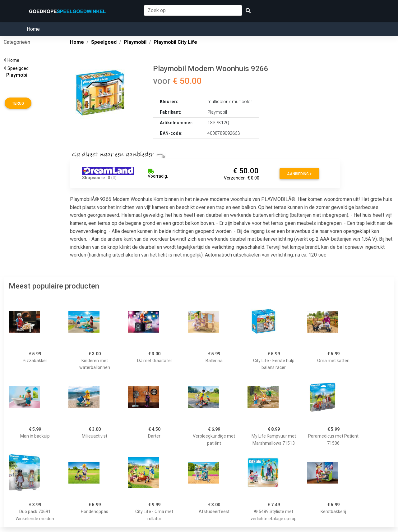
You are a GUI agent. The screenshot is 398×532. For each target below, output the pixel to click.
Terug (18, 103)
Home (33, 29)
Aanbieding (299, 174)
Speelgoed (19, 68)
